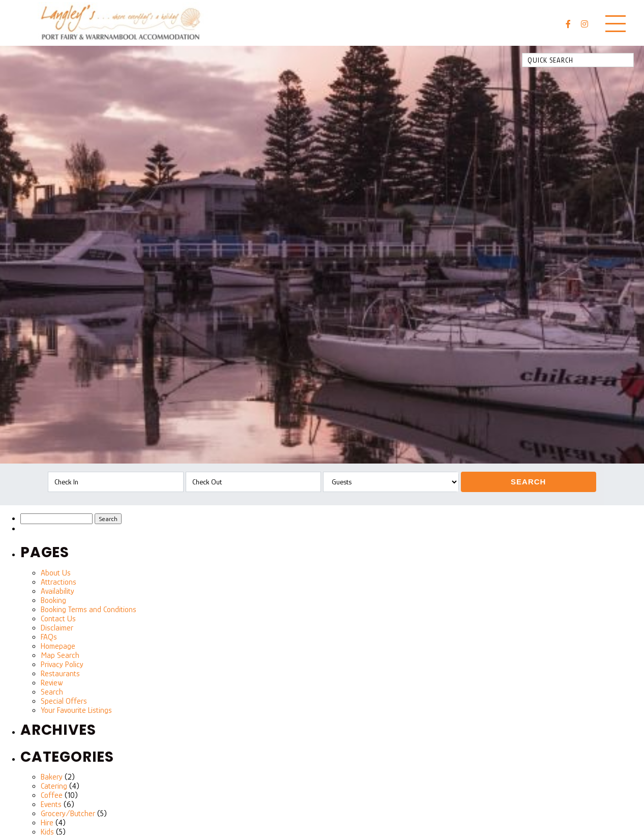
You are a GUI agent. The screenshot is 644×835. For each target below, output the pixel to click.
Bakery (52, 777)
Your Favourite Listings (76, 710)
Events (51, 804)
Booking (53, 600)
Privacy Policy (62, 665)
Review (52, 683)
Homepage (58, 646)
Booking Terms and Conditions (89, 610)
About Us (56, 573)
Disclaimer (57, 628)
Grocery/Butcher (68, 814)
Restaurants (60, 674)
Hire (47, 823)
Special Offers (64, 701)
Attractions (58, 582)
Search (528, 482)
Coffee (52, 795)
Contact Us (58, 619)
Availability (57, 591)
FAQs (49, 637)
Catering (54, 786)
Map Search (60, 655)
